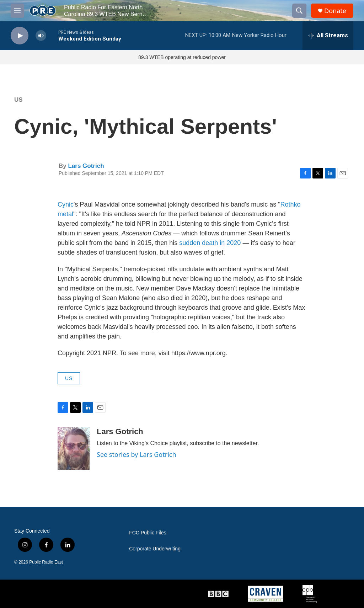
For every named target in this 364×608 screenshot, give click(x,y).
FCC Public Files (148, 533)
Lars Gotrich (86, 166)
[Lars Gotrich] (74, 448)
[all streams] (328, 36)
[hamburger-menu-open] (17, 11)
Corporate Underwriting (155, 549)
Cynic (66, 204)
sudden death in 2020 (210, 243)
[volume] (41, 36)
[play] (20, 36)
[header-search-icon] (299, 11)
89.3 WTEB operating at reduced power (182, 57)
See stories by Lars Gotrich (136, 454)
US (18, 100)
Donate (335, 11)
